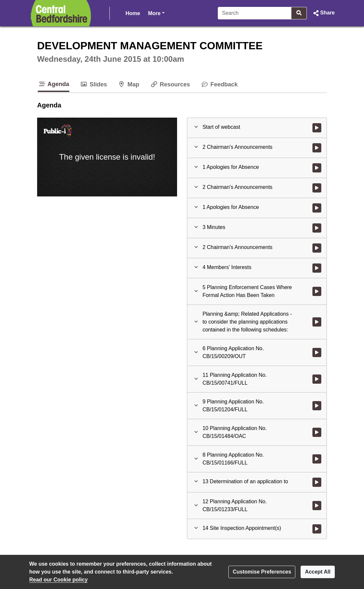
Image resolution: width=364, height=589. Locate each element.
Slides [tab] (93, 84)
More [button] (156, 13)
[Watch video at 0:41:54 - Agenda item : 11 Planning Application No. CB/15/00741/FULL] (317, 379)
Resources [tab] (170, 84)
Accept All (318, 572)
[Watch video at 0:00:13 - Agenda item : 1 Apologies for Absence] (317, 168)
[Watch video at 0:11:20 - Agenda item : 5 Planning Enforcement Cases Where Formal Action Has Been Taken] (317, 291)
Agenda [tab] (54, 84)
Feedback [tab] (219, 84)
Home (133, 13)
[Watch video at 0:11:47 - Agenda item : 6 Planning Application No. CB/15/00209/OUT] (317, 352)
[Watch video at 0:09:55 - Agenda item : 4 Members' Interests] (317, 268)
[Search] (255, 13)
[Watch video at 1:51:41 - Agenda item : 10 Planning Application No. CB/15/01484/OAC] (317, 432)
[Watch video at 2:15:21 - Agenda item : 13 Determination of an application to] (317, 482)
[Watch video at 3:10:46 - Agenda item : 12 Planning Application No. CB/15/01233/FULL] (317, 506)
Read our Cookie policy (58, 580)
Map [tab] (128, 84)
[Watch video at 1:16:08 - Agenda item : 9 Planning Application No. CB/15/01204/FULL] (317, 406)
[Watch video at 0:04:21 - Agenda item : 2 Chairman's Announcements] (317, 188)
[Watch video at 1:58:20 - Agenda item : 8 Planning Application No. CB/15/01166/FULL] (317, 459)
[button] (323, 13)
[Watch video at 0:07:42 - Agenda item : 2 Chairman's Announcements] (317, 248)
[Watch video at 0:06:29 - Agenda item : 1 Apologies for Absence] (317, 208)
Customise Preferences (262, 572)
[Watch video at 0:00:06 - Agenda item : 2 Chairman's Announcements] (317, 148)
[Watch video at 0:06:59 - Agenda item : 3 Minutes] (317, 228)
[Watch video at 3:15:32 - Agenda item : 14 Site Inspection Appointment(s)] (317, 529)
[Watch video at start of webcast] (317, 128)
